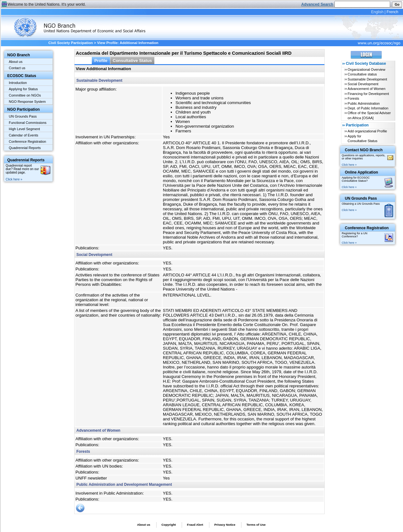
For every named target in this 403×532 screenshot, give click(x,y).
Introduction (18, 83)
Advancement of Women (367, 89)
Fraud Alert (195, 525)
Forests (353, 98)
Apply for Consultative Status (363, 139)
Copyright (168, 525)
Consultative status (362, 74)
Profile (101, 61)
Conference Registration (28, 141)
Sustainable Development (367, 79)
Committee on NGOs (25, 95)
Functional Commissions (28, 123)
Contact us (17, 68)
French (392, 12)
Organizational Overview (367, 69)
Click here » (14, 179)
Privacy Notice (225, 525)
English (377, 12)
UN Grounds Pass (23, 116)
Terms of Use (256, 525)
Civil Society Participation (71, 43)
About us (16, 62)
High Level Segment (24, 129)
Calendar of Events (24, 135)
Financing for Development (368, 94)
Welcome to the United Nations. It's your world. (47, 4)
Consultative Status (132, 61)
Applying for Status (23, 89)
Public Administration (364, 103)
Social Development (363, 84)
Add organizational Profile (367, 131)
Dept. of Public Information (368, 108)
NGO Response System (27, 102)
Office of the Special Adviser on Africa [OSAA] (369, 115)
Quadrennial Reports (25, 148)
